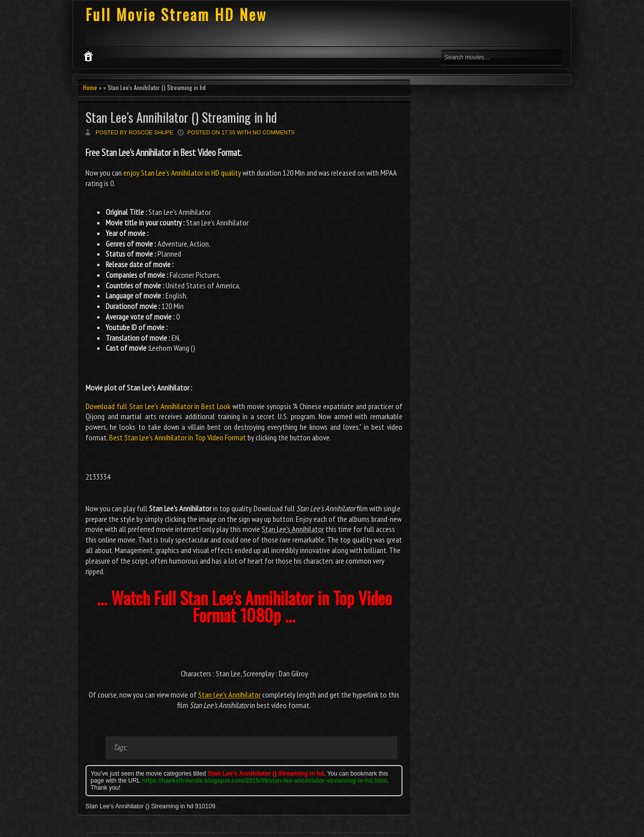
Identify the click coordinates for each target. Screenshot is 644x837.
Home (90, 87)
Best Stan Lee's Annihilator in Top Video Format (178, 437)
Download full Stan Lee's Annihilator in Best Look (158, 406)
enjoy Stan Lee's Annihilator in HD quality (182, 173)
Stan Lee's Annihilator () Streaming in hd (181, 117)
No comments (274, 132)
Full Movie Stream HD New (176, 14)
